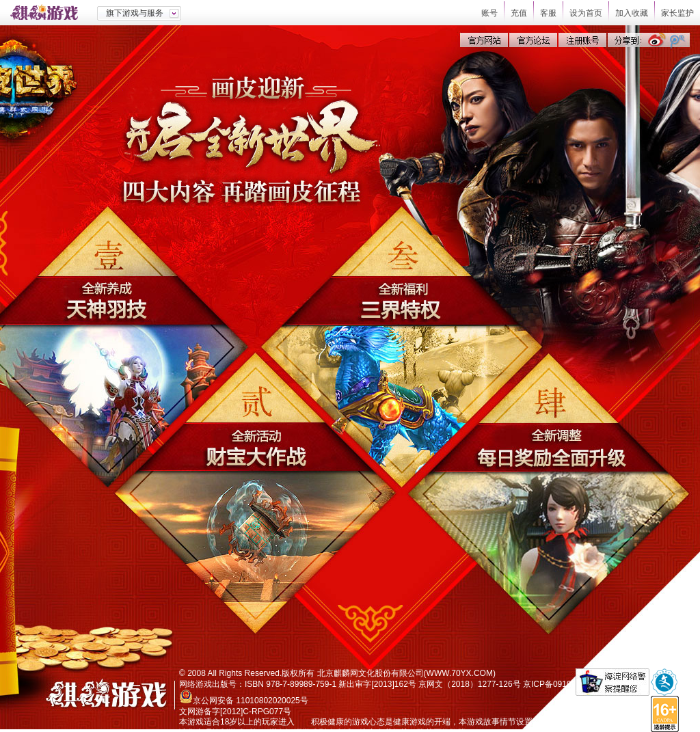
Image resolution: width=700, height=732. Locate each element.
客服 (548, 13)
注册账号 (582, 40)
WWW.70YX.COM (460, 673)
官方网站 (484, 40)
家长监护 (677, 13)
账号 (489, 13)
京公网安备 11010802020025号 (251, 701)
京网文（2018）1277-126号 (469, 684)
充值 (519, 13)
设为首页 (586, 13)
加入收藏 (632, 13)
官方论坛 (533, 40)
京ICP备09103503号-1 (564, 684)
